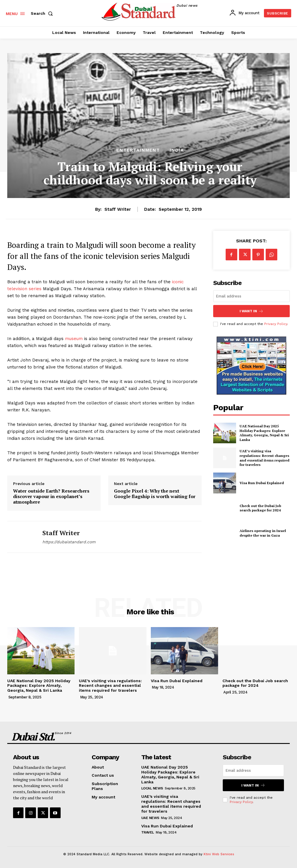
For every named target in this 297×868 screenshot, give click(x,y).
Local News (152, 788)
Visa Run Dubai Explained (262, 483)
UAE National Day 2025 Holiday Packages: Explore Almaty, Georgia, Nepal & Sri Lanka (264, 433)
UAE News (150, 818)
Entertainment (138, 150)
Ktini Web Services (219, 854)
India (177, 150)
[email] (251, 296)
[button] (43, 13)
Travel (148, 832)
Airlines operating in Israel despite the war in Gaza (263, 533)
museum (75, 339)
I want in (251, 311)
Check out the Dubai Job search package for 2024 (260, 508)
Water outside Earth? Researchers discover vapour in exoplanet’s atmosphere (51, 497)
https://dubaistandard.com (69, 542)
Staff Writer (118, 209)
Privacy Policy (276, 324)
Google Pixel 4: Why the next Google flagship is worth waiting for (155, 494)
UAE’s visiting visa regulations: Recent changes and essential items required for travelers (265, 458)
